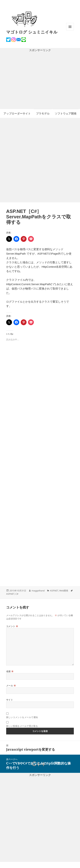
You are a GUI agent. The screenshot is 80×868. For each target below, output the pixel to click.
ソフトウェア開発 (66, 113)
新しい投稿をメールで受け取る (22, 726)
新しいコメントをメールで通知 (22, 717)
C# (17, 594)
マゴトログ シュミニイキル (32, 32)
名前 (10, 671)
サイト (10, 700)
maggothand (38, 591)
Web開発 (64, 591)
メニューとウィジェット (70, 30)
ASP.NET (54, 591)
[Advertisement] (40, 81)
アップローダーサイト (17, 113)
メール (11, 686)
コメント (12, 626)
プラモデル (43, 113)
